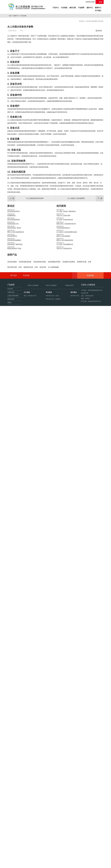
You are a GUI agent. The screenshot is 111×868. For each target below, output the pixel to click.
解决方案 (73, 8)
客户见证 (14, 824)
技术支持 (89, 21)
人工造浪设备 (26, 861)
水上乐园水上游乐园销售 (86, 247)
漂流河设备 (11, 847)
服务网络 (95, 21)
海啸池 (9, 851)
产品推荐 (81, 8)
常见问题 (24, 16)
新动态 (11, 255)
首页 (11, 16)
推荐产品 (12, 304)
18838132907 (89, 2)
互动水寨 (10, 837)
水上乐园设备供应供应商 (25, 247)
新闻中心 (98, 8)
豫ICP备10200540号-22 (70, 861)
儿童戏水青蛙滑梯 (13, 844)
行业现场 (64, 8)
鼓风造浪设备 (17, 861)
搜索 (100, 2)
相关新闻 (61, 255)
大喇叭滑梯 (11, 840)
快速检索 (93, 824)
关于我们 (98, 11)
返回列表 (99, 31)
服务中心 (90, 8)
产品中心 (56, 7)
